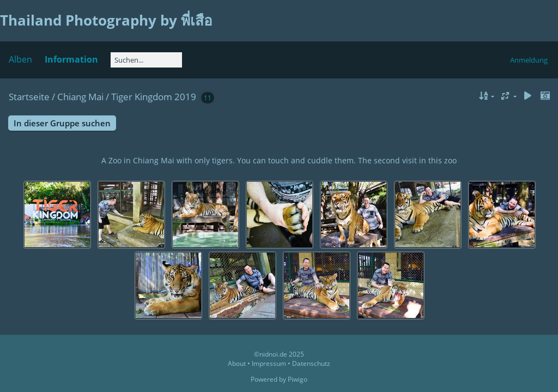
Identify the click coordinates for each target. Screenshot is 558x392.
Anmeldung (529, 60)
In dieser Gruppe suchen (62, 123)
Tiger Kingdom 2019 (154, 97)
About (237, 363)
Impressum (269, 363)
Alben (20, 59)
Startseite (29, 97)
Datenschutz (311, 363)
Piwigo (298, 379)
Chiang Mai (80, 97)
